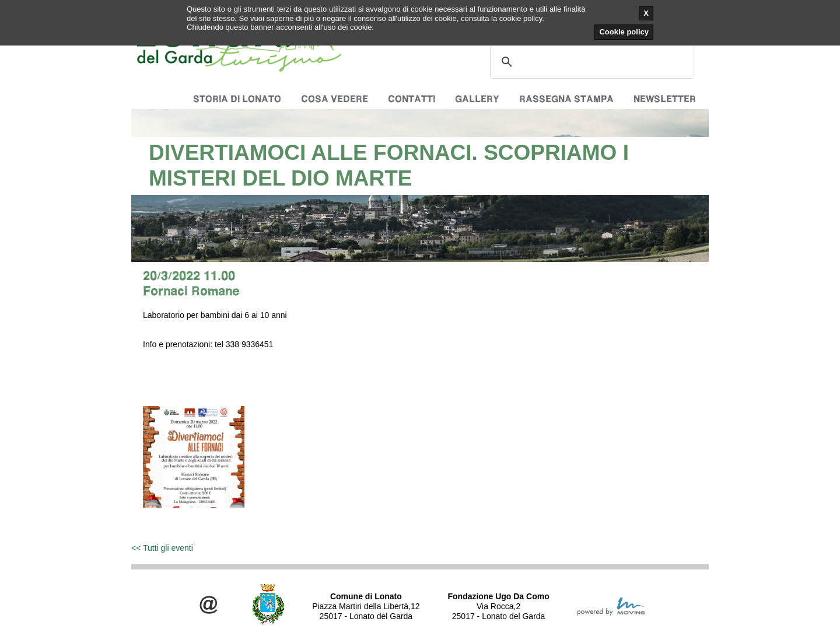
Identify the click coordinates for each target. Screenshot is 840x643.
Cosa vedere (335, 99)
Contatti (412, 99)
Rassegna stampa (566, 99)
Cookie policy (624, 32)
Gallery (477, 99)
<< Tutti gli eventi (162, 548)
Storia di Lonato (237, 99)
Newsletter (665, 99)
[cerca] (590, 62)
